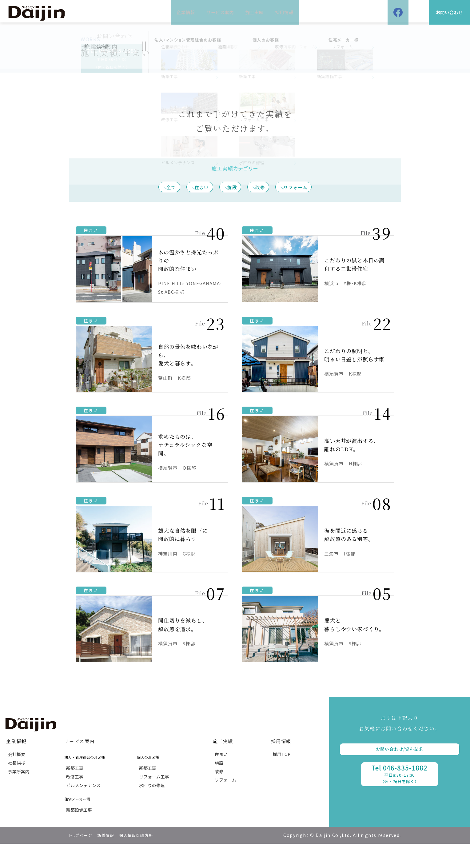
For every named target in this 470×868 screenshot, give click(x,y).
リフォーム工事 (155, 795)
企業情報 (159, 12)
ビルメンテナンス (85, 806)
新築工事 (76, 785)
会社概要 (18, 771)
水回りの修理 (153, 806)
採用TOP (283, 771)
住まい (195, 188)
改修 (269, 188)
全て (157, 188)
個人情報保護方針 (143, 859)
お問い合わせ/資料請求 (400, 765)
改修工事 (76, 795)
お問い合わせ (437, 12)
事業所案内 (20, 792)
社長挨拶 (18, 782)
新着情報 (110, 859)
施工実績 (263, 12)
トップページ (82, 859)
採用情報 (311, 12)
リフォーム (312, 188)
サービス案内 (211, 12)
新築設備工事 (80, 833)
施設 (233, 188)
